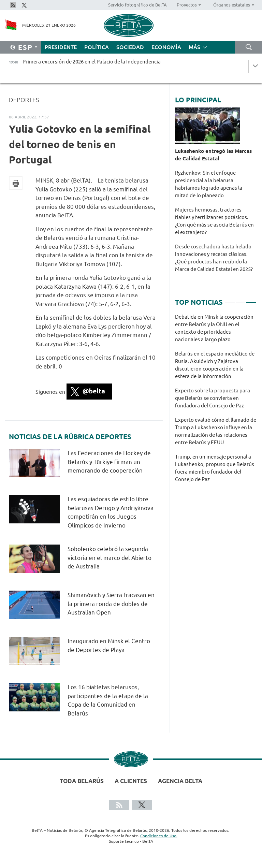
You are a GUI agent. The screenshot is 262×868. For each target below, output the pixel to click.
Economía (166, 47)
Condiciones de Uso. (159, 836)
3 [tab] (251, 300)
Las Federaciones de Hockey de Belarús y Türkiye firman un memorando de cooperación (109, 462)
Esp (25, 47)
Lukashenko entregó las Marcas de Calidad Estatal (213, 155)
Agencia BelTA (180, 781)
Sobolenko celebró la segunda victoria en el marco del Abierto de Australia (110, 558)
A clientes (131, 781)
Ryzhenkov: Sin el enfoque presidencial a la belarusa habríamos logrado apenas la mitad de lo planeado (209, 184)
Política (97, 47)
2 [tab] (241, 300)
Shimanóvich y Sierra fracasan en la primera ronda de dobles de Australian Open (111, 604)
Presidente (61, 47)
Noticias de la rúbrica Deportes (70, 437)
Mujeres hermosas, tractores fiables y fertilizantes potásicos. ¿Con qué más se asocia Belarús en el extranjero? (214, 221)
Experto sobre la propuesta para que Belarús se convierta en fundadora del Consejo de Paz (213, 398)
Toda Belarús (82, 781)
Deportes (24, 100)
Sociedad (130, 47)
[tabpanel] (216, 402)
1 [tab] (230, 300)
